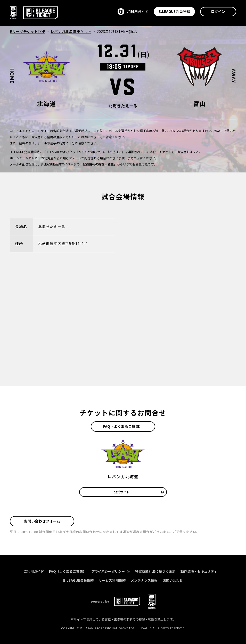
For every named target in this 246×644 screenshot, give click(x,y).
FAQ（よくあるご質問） (123, 426)
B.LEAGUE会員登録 (174, 11)
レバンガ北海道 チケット (71, 31)
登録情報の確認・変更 (98, 164)
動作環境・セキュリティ (199, 571)
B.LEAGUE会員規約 (78, 580)
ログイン (218, 11)
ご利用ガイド (34, 571)
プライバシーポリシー (111, 571)
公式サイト (139, 492)
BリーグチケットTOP (27, 31)
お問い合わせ (173, 580)
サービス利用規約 (112, 580)
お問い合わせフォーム (42, 521)
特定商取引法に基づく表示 (155, 571)
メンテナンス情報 (144, 580)
